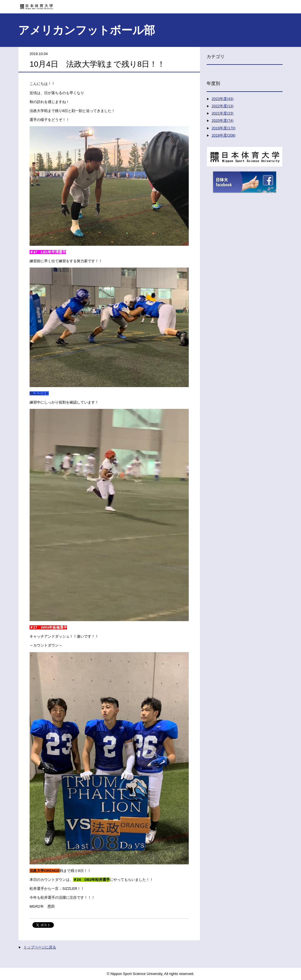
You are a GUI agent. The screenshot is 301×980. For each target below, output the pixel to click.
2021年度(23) (223, 113)
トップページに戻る (40, 947)
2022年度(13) (223, 106)
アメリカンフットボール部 (87, 30)
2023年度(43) (223, 99)
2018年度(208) (224, 135)
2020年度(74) (223, 121)
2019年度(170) (224, 128)
